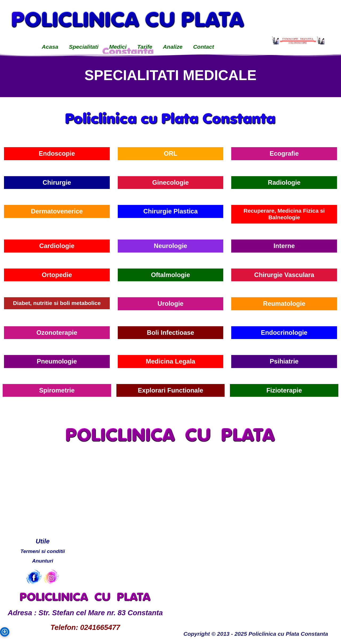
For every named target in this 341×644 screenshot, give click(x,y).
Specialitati (84, 47)
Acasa (50, 47)
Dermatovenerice (57, 211)
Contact (204, 47)
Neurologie (170, 246)
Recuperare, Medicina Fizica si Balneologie (284, 214)
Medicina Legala (170, 361)
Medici (118, 47)
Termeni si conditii (42, 551)
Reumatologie (284, 304)
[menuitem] (50, 47)
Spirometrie (57, 390)
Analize (173, 47)
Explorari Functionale (170, 390)
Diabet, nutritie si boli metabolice (57, 303)
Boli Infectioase (170, 333)
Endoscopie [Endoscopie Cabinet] (57, 153)
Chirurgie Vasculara (284, 275)
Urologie (170, 304)
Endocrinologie (284, 333)
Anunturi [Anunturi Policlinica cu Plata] (42, 561)
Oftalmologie (171, 275)
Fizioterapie (284, 390)
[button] (5, 632)
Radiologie (284, 182)
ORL (171, 153)
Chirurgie (57, 182)
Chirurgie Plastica (170, 211)
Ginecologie (170, 182)
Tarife (145, 47)
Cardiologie (57, 246)
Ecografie (284, 153)
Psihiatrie (284, 361)
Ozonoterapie (57, 333)
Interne (284, 246)
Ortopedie (57, 275)
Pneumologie (57, 361)
